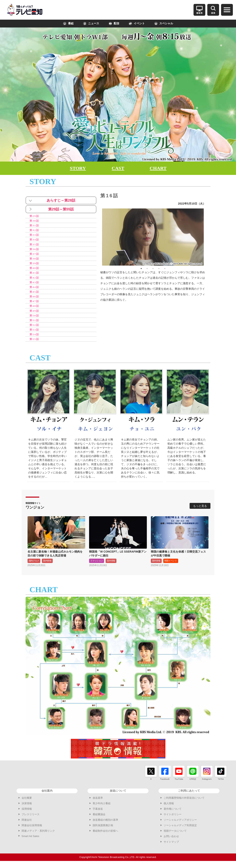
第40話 (35, 270)
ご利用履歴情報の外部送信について (184, 801)
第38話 (35, 260)
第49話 (35, 313)
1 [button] (141, 269)
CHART (158, 168)
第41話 (35, 274)
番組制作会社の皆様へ (105, 834)
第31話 (35, 226)
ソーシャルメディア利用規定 (180, 829)
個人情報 (169, 807)
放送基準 (98, 801)
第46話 (35, 299)
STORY (78, 168)
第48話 (35, 308)
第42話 (35, 279)
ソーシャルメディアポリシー (180, 823)
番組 (68, 24)
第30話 (35, 221)
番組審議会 (99, 818)
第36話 (35, 250)
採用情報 (27, 812)
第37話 (35, 255)
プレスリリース (31, 818)
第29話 (35, 216)
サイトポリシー (173, 818)
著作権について (173, 812)
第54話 (35, 338)
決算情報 (27, 807)
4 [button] (159, 269)
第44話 (35, 289)
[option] (153, 237)
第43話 (35, 284)
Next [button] (207, 237)
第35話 (35, 245)
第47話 (35, 304)
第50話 (35, 318)
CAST (118, 168)
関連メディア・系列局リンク (38, 834)
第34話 (35, 240)
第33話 (35, 235)
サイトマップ (171, 845)
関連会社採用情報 (32, 829)
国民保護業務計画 (103, 829)
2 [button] (147, 269)
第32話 (35, 231)
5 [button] (165, 269)
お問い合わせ (171, 840)
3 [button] (153, 269)
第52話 (35, 328)
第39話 (35, 265)
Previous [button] (99, 237)
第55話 (35, 342)
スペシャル (164, 24)
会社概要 (27, 801)
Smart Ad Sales (30, 840)
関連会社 (27, 823)
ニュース (91, 24)
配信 (114, 24)
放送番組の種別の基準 (105, 823)
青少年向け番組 (102, 807)
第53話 (35, 333)
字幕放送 (98, 812)
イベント (137, 24)
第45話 (35, 294)
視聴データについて (175, 834)
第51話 (35, 323)
